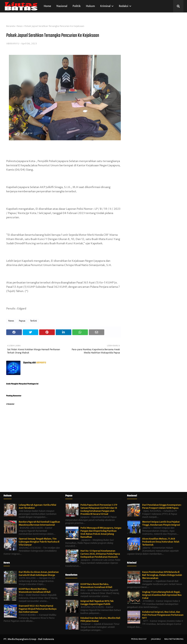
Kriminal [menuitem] (105, 6)
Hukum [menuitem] (90, 6)
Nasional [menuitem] (62, 6)
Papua (22, 321)
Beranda (11, 26)
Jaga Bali (156, 639)
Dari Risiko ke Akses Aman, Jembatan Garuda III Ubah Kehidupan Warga (39, 574)
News (20, 26)
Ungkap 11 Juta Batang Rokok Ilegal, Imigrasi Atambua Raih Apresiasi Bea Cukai (162, 595)
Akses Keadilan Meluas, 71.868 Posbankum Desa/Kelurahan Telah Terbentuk (161, 542)
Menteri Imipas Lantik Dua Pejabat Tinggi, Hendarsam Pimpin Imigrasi (161, 523)
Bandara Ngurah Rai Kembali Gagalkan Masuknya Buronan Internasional (39, 523)
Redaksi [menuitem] (124, 6)
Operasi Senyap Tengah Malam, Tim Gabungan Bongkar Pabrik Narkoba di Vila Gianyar (39, 542)
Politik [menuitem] (77, 6)
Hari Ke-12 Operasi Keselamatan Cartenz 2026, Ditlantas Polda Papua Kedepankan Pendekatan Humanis (100, 554)
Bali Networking (174, 639)
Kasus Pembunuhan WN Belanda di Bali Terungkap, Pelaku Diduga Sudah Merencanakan (162, 575)
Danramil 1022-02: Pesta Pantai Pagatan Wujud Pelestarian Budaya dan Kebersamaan (38, 609)
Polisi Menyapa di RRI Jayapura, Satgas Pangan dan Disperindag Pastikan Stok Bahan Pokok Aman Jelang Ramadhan (101, 532)
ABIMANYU (13, 44)
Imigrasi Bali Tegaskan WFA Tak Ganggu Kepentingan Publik (97, 603)
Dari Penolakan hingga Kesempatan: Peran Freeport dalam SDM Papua (162, 506)
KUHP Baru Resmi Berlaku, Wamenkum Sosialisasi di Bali (35, 590)
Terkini (33, 321)
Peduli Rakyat (139, 639)
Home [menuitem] (47, 6)
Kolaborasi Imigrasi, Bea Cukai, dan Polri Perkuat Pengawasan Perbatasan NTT (163, 615)
